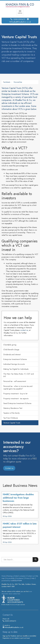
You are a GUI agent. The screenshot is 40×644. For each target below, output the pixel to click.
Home (4, 576)
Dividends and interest (12, 354)
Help (33, 578)
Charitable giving (10, 345)
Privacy (27, 578)
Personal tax (18, 82)
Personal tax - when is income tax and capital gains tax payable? (18, 387)
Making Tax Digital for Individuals (16, 369)
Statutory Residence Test (13, 408)
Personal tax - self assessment (15, 381)
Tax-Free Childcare (11, 418)
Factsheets (7, 82)
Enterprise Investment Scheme (15, 359)
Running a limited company (16, 576)
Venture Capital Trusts (12, 423)
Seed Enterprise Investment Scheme (17, 403)
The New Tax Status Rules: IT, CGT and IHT (19, 375)
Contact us (9, 468)
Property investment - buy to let (15, 394)
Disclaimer (20, 578)
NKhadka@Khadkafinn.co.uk (20, 22)
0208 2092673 (19, 19)
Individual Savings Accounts (14, 364)
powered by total (12, 581)
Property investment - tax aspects (16, 399)
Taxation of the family (11, 413)
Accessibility (10, 578)
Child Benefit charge (11, 350)
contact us (24, 330)
